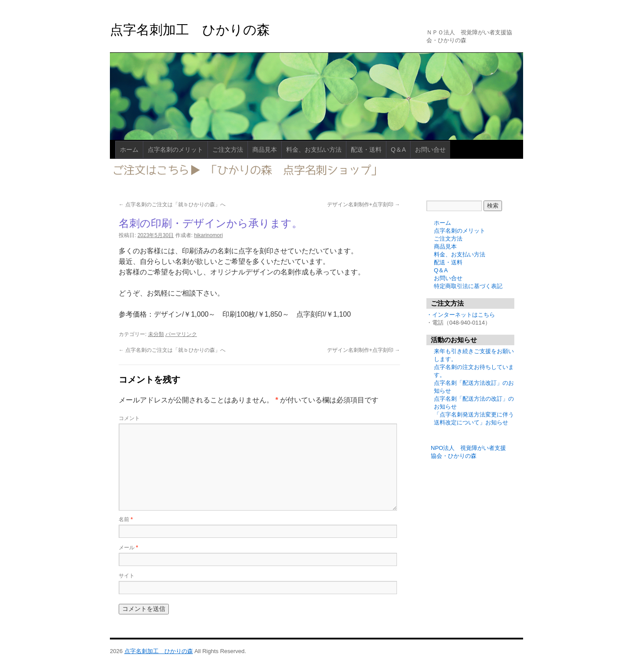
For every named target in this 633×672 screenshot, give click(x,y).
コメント (129, 418)
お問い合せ (430, 150)
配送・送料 (366, 150)
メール (128, 548)
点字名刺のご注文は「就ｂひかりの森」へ (172, 205)
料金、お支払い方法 (314, 150)
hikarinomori (208, 235)
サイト (127, 576)
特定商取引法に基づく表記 (468, 286)
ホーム (129, 150)
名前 (126, 519)
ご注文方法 (228, 150)
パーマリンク (181, 334)
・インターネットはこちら (461, 315)
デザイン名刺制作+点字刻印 (364, 205)
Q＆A (398, 150)
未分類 (156, 334)
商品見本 (265, 150)
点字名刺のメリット (175, 150)
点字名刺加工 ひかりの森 (190, 30)
